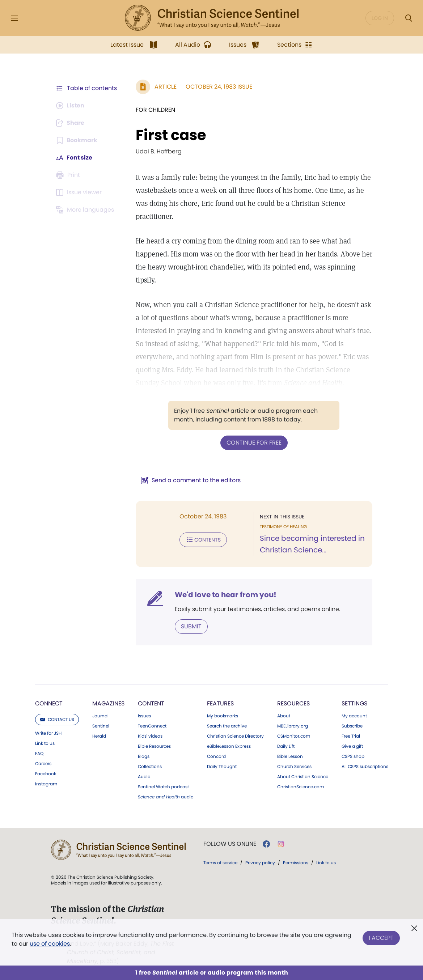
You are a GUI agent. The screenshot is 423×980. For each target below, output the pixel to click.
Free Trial (351, 736)
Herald (99, 736)
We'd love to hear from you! (226, 595)
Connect (49, 703)
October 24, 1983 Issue (219, 87)
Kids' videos (150, 736)
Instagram (46, 784)
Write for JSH (48, 733)
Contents (203, 540)
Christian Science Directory (235, 736)
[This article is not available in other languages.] (86, 210)
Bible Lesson (290, 756)
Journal (100, 716)
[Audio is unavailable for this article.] (71, 106)
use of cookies (50, 944)
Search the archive (227, 726)
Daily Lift (286, 746)
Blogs (144, 756)
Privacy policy (260, 863)
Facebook (46, 774)
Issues (144, 716)
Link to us (45, 743)
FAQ (39, 754)
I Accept (381, 938)
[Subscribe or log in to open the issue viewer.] (80, 192)
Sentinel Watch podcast (163, 787)
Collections (150, 767)
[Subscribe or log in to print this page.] (69, 175)
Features (220, 703)
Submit (191, 626)
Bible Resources (154, 746)
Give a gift (352, 746)
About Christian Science (303, 777)
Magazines (108, 703)
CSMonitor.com (294, 736)
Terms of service (220, 863)
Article (166, 87)
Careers (43, 764)
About (284, 716)
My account (354, 716)
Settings (354, 703)
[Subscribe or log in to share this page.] (71, 123)
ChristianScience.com (301, 787)
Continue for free (254, 443)
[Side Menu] (14, 18)
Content (151, 703)
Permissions (296, 863)
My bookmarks (223, 716)
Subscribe (352, 726)
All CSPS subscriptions (365, 767)
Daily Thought (222, 767)
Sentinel (101, 726)
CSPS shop (353, 756)
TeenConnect (152, 726)
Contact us (57, 719)
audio (166, 797)
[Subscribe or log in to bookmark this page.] (77, 140)
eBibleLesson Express (229, 746)
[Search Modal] (409, 18)
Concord (216, 756)
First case (171, 135)
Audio (144, 777)
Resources (293, 703)
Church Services (294, 767)
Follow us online (230, 844)
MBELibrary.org (293, 726)
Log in (380, 18)
